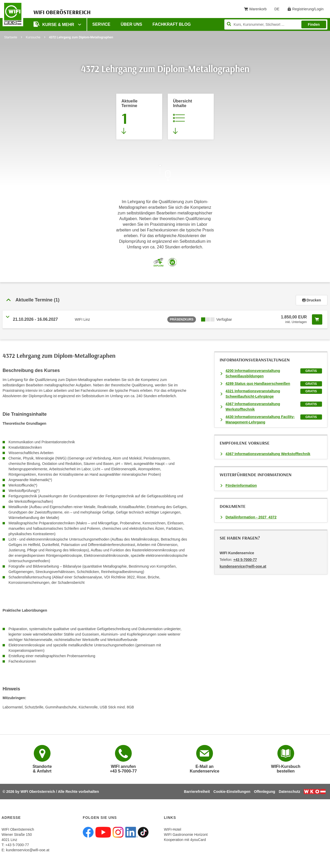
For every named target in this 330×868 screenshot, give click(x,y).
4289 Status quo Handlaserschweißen (258, 384)
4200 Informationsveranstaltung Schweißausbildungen (253, 373)
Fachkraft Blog (172, 24)
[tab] (165, 300)
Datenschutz (289, 792)
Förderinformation (241, 485)
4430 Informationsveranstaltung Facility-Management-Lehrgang (260, 419)
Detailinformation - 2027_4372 (251, 517)
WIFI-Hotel (173, 829)
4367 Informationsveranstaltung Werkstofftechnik (253, 407)
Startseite (11, 37)
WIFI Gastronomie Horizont (186, 835)
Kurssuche (33, 37)
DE (279, 10)
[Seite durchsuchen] (276, 24)
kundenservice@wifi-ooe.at (28, 850)
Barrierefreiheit (197, 792)
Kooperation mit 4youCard (185, 840)
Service (101, 24)
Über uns (131, 24)
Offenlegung (265, 792)
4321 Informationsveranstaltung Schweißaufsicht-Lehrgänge (253, 394)
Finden (314, 24)
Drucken (312, 300)
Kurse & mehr (54, 24)
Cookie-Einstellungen (232, 792)
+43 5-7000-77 (245, 560)
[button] (149, 300)
